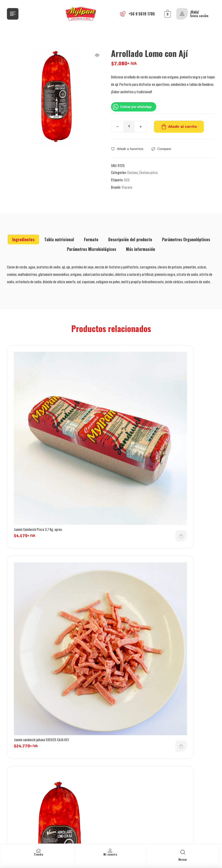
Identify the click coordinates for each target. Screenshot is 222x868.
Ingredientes (23, 239)
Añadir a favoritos (130, 149)
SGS (127, 180)
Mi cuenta (110, 854)
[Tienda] (38, 851)
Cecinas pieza (148, 172)
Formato (91, 239)
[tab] (23, 239)
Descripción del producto (130, 239)
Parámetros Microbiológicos (91, 249)
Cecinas (132, 172)
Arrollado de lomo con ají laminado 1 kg (39, 568)
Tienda (38, 854)
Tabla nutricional (59, 239)
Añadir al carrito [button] (95, 450)
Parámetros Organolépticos (186, 239)
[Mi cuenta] (110, 851)
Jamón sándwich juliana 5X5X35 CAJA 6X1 (149, 443)
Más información (141, 249)
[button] (97, 55)
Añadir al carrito (183, 127)
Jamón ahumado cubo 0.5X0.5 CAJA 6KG (148, 568)
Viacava (127, 187)
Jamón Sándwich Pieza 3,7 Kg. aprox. (38, 443)
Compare (164, 149)
